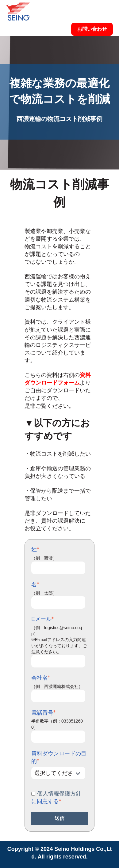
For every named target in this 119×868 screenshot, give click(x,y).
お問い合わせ (92, 29)
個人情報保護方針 (59, 794)
